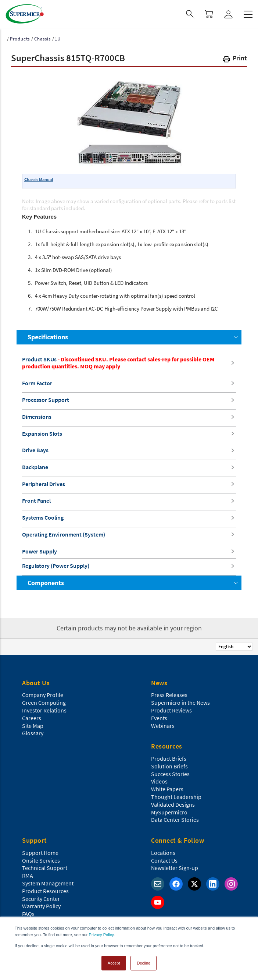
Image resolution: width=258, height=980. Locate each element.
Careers (32, 718)
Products (20, 39)
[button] (234, 59)
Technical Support (45, 868)
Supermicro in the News (180, 703)
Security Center (41, 899)
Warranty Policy (41, 906)
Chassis (42, 39)
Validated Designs (173, 804)
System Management (48, 883)
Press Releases (169, 695)
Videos (159, 781)
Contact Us (164, 860)
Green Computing (44, 703)
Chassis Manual (39, 179)
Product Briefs (169, 758)
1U (58, 39)
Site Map (33, 726)
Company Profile (43, 695)
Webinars (163, 726)
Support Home (40, 853)
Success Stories (170, 774)
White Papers (167, 789)
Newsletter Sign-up (175, 868)
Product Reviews (171, 710)
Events (159, 718)
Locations (163, 853)
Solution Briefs (169, 766)
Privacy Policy (101, 935)
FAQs (28, 914)
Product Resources (45, 891)
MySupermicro (169, 812)
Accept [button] (114, 963)
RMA (28, 875)
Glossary (33, 733)
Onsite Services (41, 860)
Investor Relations (44, 710)
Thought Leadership (176, 797)
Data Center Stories (175, 820)
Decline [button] (144, 963)
